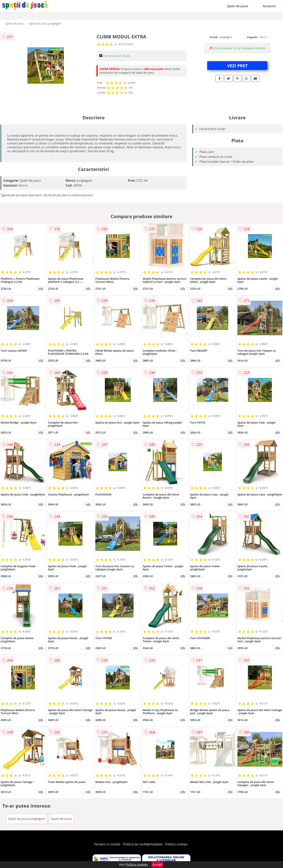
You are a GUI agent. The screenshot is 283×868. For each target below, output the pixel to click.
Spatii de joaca (237, 6)
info (41, 288)
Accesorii (269, 6)
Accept (157, 864)
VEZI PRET (237, 65)
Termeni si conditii (107, 844)
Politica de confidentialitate (143, 844)
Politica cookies (176, 844)
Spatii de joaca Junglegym (45, 23)
